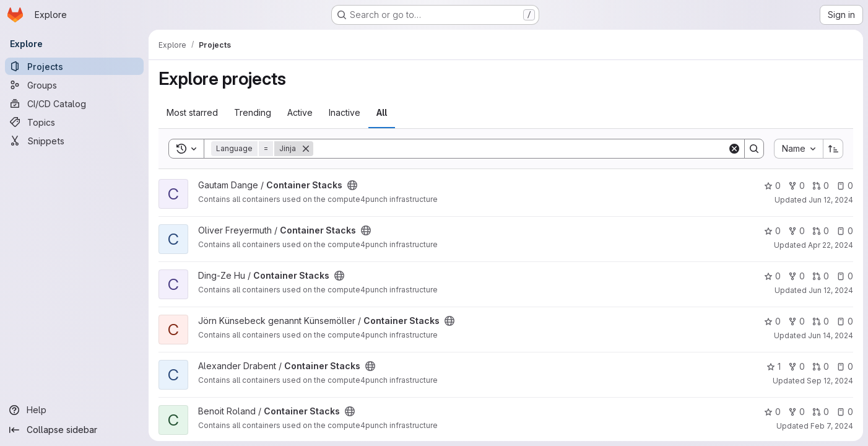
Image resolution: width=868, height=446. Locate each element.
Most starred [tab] (192, 112)
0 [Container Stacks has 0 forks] (796, 186)
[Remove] (306, 149)
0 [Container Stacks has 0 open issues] (845, 186)
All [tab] (382, 112)
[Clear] (734, 149)
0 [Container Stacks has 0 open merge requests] (821, 186)
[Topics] (74, 122)
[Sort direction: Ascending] (833, 149)
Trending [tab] (253, 112)
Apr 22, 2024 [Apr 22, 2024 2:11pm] (831, 245)
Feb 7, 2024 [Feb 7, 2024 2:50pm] (832, 426)
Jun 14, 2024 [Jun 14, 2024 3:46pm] (831, 335)
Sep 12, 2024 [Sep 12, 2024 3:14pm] (830, 381)
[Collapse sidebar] (74, 430)
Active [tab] (300, 112)
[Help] (74, 410)
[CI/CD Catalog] (74, 103)
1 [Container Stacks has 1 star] (774, 366)
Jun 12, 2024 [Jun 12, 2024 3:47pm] (831, 290)
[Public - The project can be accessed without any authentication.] (352, 185)
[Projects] (74, 66)
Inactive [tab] (345, 112)
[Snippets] (74, 141)
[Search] (520, 149)
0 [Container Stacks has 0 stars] (772, 186)
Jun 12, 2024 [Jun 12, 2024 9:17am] (831, 200)
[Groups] (74, 85)
